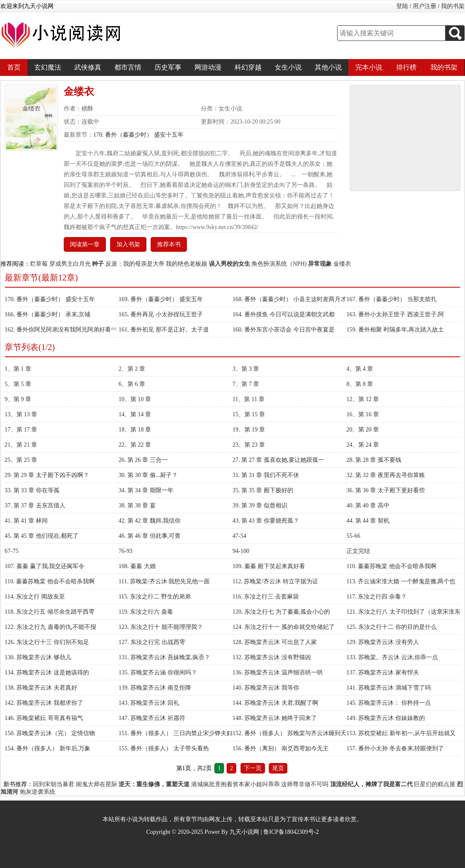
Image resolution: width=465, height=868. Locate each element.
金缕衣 (342, 264)
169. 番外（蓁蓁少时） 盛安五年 (161, 299)
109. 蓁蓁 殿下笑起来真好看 (269, 566)
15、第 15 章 (249, 414)
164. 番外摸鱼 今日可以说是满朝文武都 (284, 314)
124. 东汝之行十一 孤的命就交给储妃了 (284, 627)
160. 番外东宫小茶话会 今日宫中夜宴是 (284, 330)
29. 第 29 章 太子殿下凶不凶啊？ (47, 475)
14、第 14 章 (135, 414)
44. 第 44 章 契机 (368, 521)
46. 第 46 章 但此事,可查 (150, 536)
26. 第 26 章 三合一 (143, 460)
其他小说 (328, 67)
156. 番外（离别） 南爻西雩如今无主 (281, 748)
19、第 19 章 (249, 430)
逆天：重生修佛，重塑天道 (154, 784)
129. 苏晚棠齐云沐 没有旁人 (383, 642)
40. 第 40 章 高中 (368, 505)
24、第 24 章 (363, 445)
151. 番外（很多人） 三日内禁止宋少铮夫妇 (176, 733)
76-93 (126, 551)
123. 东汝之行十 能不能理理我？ (161, 627)
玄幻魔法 (48, 67)
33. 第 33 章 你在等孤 (32, 490)
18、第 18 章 (135, 430)
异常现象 (320, 264)
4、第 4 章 (360, 369)
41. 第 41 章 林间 (26, 521)
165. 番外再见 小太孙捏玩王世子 (161, 314)
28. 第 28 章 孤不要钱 (374, 460)
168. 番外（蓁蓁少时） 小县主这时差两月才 (289, 299)
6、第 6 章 (132, 384)
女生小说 (288, 67)
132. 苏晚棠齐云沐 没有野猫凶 (272, 657)
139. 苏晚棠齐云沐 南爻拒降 (155, 688)
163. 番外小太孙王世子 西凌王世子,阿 (395, 314)
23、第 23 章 (249, 445)
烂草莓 (39, 264)
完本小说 (369, 67)
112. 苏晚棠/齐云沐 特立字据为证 (275, 581)
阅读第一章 (85, 244)
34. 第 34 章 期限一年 (146, 490)
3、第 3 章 (246, 369)
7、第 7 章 (246, 384)
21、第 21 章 (21, 445)
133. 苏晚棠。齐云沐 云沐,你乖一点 (392, 657)
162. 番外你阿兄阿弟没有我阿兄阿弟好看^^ (61, 330)
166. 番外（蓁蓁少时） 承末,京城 (47, 314)
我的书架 (453, 6)
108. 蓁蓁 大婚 (137, 566)
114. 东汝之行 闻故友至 (35, 597)
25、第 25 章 (21, 460)
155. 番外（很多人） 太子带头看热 (164, 748)
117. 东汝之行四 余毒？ (377, 597)
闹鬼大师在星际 (97, 784)
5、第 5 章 (18, 384)
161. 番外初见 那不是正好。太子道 (164, 330)
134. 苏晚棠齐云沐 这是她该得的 (47, 673)
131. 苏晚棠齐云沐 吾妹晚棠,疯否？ (164, 657)
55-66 (353, 536)
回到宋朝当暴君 (54, 784)
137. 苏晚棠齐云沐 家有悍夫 (383, 673)
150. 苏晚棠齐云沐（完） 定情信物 (50, 733)
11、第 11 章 (249, 399)
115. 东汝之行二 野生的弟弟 (155, 597)
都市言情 (128, 67)
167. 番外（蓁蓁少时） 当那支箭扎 (392, 299)
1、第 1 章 (18, 369)
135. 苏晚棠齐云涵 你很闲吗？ (158, 673)
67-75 (12, 551)
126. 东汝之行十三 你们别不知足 (47, 642)
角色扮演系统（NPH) (279, 264)
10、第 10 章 (135, 399)
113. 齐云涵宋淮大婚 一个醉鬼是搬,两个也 (401, 581)
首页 (14, 67)
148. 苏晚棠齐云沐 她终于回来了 (275, 718)
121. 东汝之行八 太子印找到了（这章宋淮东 (403, 612)
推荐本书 (169, 244)
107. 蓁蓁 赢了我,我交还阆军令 (45, 566)
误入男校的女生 (230, 264)
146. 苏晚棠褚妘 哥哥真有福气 (44, 718)
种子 (98, 264)
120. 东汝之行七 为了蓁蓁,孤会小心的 (281, 612)
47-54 (239, 536)
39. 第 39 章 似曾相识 (260, 505)
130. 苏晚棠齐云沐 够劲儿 (38, 657)
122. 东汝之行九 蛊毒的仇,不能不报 (50, 627)
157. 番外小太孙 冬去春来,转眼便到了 (395, 748)
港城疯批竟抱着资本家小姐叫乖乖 (235, 784)
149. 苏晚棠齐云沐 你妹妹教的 (386, 718)
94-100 (241, 551)
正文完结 (358, 551)
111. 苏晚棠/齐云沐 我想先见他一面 (164, 581)
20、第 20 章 (363, 430)
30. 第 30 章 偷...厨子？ (148, 475)
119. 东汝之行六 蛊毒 (146, 612)
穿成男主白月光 (70, 264)
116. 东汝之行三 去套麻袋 (266, 597)
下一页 (253, 768)
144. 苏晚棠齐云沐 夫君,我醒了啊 (275, 703)
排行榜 (406, 67)
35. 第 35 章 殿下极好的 (263, 490)
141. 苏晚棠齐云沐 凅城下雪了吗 (389, 688)
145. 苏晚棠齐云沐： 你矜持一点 (389, 703)
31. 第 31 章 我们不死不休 (266, 475)
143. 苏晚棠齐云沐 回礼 (149, 703)
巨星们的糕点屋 (435, 784)
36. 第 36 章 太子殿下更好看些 (386, 490)
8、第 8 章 (360, 384)
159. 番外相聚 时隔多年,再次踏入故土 (395, 330)
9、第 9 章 (18, 399)
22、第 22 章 (135, 445)
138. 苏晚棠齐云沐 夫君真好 (41, 688)
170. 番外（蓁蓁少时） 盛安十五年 (138, 135)
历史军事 (168, 67)
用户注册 (424, 6)
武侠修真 (88, 67)
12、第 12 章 (363, 399)
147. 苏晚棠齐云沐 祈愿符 (152, 718)
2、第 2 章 (132, 369)
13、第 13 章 (21, 414)
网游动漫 (208, 67)
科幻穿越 (248, 67)
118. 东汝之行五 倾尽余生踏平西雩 (50, 612)
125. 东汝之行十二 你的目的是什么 (392, 627)
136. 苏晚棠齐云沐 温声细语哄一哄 (278, 673)
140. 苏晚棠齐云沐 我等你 (266, 688)
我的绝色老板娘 (187, 264)
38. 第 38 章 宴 (137, 505)
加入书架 (128, 244)
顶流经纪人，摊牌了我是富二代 (371, 784)
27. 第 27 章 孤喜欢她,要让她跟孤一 (278, 460)
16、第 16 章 (363, 414)
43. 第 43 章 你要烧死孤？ (266, 521)
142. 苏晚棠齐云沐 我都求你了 (44, 703)
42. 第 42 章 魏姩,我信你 (150, 521)
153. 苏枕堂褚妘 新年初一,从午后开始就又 (401, 733)
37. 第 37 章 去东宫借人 (35, 505)
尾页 (278, 768)
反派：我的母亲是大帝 (135, 264)
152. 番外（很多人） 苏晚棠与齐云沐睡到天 (289, 733)
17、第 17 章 (21, 430)
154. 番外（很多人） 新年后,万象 (47, 748)
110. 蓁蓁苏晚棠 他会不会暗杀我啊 (391, 566)
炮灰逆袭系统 (38, 792)
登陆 (402, 6)
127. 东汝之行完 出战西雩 (152, 642)
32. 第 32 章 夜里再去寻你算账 (386, 475)
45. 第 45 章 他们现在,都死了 (42, 536)
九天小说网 (244, 832)
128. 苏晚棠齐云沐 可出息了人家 (275, 642)
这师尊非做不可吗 (305, 784)
